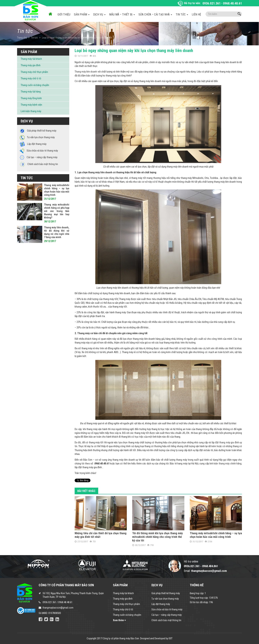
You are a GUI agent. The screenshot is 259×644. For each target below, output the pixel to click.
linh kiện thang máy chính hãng (225, 464)
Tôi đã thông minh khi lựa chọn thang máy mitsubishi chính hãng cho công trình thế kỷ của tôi (157, 537)
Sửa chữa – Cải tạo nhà (155, 14)
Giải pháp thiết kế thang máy (166, 593)
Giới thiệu (64, 14)
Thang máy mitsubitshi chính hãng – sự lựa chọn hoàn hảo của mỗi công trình (216, 535)
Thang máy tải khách (31, 59)
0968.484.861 (210, 566)
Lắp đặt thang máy (161, 604)
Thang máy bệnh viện (31, 105)
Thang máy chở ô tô (31, 78)
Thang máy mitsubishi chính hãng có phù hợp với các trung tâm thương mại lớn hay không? (57, 211)
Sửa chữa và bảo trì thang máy (167, 609)
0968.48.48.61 (232, 3)
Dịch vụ (99, 14)
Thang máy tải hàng (31, 92)
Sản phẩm (82, 14)
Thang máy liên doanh (86, 72)
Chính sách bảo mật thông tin (166, 620)
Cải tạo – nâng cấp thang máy (167, 615)
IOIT (171, 638)
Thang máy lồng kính (31, 98)
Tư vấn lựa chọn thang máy (165, 599)
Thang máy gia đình (31, 65)
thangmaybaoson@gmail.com (58, 608)
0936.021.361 (212, 3)
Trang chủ (22, 38)
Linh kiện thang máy (31, 111)
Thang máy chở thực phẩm (34, 72)
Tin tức (182, 14)
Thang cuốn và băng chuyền (35, 85)
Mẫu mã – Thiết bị (122, 14)
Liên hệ (196, 14)
